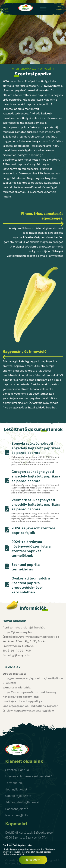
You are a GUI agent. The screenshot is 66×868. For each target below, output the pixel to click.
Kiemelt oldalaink (24, 761)
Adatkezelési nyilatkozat (22, 802)
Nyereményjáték (17, 815)
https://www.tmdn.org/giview (34, 711)
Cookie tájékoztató (18, 796)
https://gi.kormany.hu (17, 632)
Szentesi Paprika (17, 770)
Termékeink (14, 783)
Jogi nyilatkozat (16, 789)
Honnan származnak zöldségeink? (29, 776)
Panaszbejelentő (17, 809)
